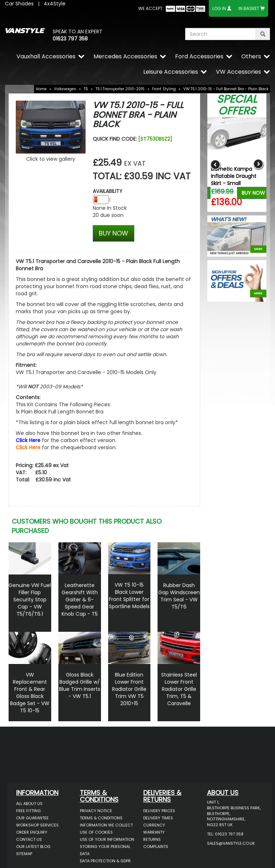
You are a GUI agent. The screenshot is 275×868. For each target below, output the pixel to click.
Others (251, 56)
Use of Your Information (107, 839)
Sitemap (24, 854)
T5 (86, 89)
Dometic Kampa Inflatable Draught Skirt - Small (234, 176)
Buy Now (253, 193)
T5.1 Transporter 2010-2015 (120, 89)
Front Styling (164, 89)
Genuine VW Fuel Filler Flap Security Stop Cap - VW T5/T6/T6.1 (30, 600)
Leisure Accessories (171, 72)
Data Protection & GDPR (105, 861)
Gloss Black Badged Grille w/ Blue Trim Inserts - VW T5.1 (80, 685)
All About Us (29, 804)
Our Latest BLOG (33, 847)
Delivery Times (158, 818)
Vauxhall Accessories (46, 56)
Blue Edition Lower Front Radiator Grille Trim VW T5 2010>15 (129, 689)
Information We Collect (106, 825)
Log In (219, 8)
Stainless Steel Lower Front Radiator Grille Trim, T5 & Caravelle (179, 689)
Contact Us (29, 839)
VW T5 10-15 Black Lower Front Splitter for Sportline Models (129, 596)
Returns (152, 839)
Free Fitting (28, 811)
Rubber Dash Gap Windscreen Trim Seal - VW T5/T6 (179, 596)
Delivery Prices (159, 811)
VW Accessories (238, 72)
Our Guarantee (32, 818)
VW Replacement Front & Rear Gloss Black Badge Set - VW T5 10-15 (30, 693)
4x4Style (55, 4)
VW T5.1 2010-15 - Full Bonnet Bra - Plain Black (226, 89)
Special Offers (237, 105)
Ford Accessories (199, 56)
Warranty (154, 832)
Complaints (156, 847)
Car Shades (19, 4)
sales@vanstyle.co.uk (231, 843)
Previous (215, 164)
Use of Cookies (96, 832)
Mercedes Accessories (125, 56)
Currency (154, 825)
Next (258, 164)
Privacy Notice (96, 811)
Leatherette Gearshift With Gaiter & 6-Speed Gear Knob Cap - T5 (80, 600)
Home (41, 89)
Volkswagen (65, 89)
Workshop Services (37, 825)
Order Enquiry (32, 832)
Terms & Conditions (101, 818)
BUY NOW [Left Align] (114, 233)
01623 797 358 (70, 39)
